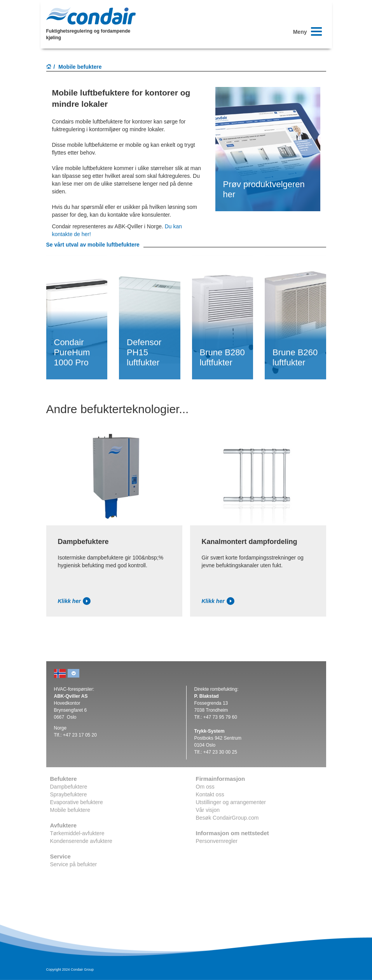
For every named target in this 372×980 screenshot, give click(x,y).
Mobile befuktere (70, 810)
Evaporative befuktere (77, 802)
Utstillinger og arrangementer (231, 802)
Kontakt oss (210, 794)
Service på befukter (74, 864)
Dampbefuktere (69, 787)
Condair (91, 16)
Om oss (205, 787)
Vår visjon (208, 810)
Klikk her (74, 601)
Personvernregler (217, 841)
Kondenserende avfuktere (81, 841)
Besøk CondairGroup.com (227, 818)
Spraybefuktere (69, 794)
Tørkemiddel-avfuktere (77, 833)
